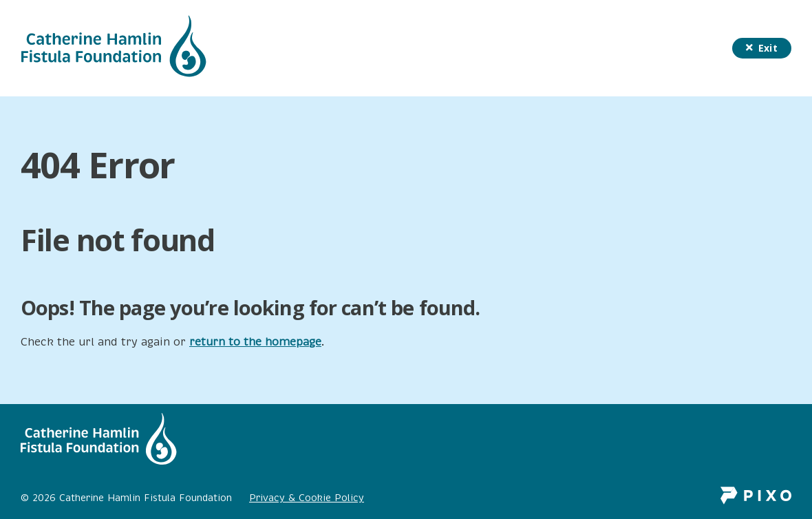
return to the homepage (255, 342)
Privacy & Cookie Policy (307, 498)
